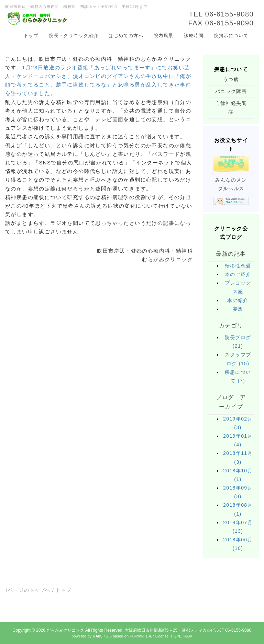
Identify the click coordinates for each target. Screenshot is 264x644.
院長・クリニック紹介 (74, 36)
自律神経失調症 (231, 108)
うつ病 (231, 79)
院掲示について (231, 36)
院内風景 (164, 36)
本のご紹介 (238, 274)
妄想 (238, 309)
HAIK (188, 636)
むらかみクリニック (65, 630)
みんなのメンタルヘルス (231, 184)
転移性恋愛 (238, 266)
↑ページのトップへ (28, 590)
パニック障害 (231, 91)
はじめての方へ (126, 36)
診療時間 (194, 36)
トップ (31, 36)
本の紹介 (238, 300)
